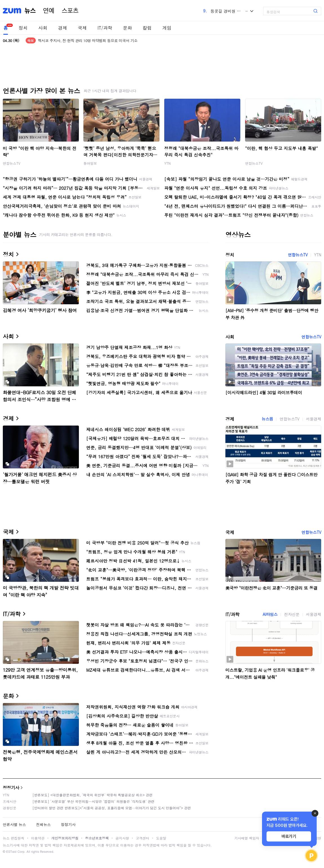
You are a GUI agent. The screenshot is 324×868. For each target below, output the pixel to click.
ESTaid (11, 852)
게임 (167, 28)
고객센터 (143, 838)
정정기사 (11, 787)
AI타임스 (270, 614)
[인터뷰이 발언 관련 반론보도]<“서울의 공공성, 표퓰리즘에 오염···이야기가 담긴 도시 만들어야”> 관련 (112, 808)
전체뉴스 (43, 824)
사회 (43, 28)
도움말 (161, 838)
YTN (167, 163)
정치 (23, 28)
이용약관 (38, 838)
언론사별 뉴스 (14, 824)
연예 (49, 11)
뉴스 (30, 11)
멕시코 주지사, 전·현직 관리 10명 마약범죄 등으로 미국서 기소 (88, 40)
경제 (63, 28)
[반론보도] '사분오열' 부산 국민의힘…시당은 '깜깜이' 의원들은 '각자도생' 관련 (93, 801)
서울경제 (314, 419)
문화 (127, 28)
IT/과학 (105, 28)
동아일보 (90, 163)
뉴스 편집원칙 (14, 838)
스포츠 (70, 11)
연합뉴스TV (12, 163)
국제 (82, 28)
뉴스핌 (268, 419)
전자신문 (292, 614)
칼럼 (147, 28)
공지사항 (122, 838)
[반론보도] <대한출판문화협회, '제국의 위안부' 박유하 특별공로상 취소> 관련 (93, 795)
